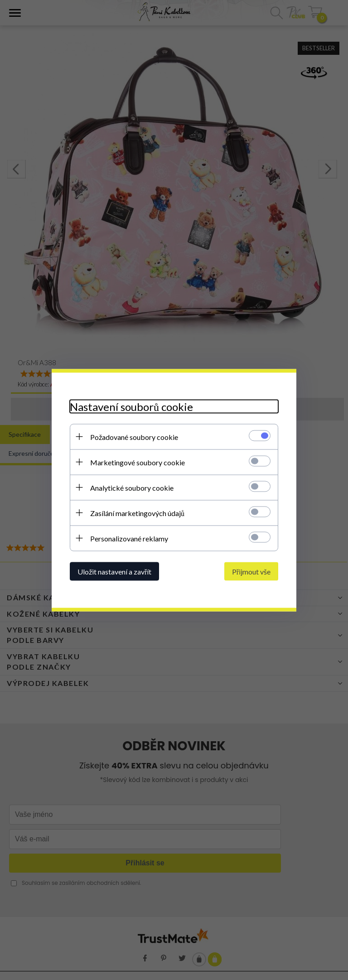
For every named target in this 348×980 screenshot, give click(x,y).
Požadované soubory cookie (134, 437)
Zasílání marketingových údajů (137, 513)
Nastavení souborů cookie (131, 406)
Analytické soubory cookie (132, 487)
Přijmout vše (251, 571)
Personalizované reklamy (129, 538)
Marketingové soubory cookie (138, 462)
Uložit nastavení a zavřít (114, 571)
